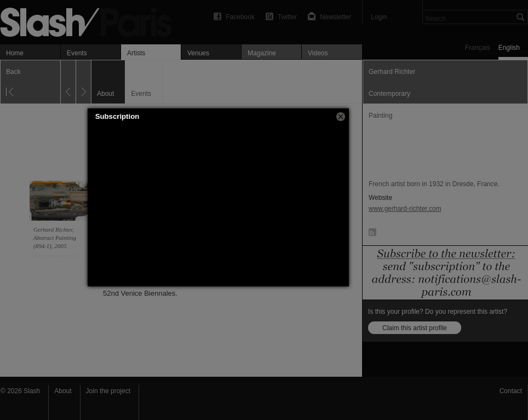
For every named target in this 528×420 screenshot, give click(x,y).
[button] (341, 117)
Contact (511, 391)
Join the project (108, 391)
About (63, 391)
